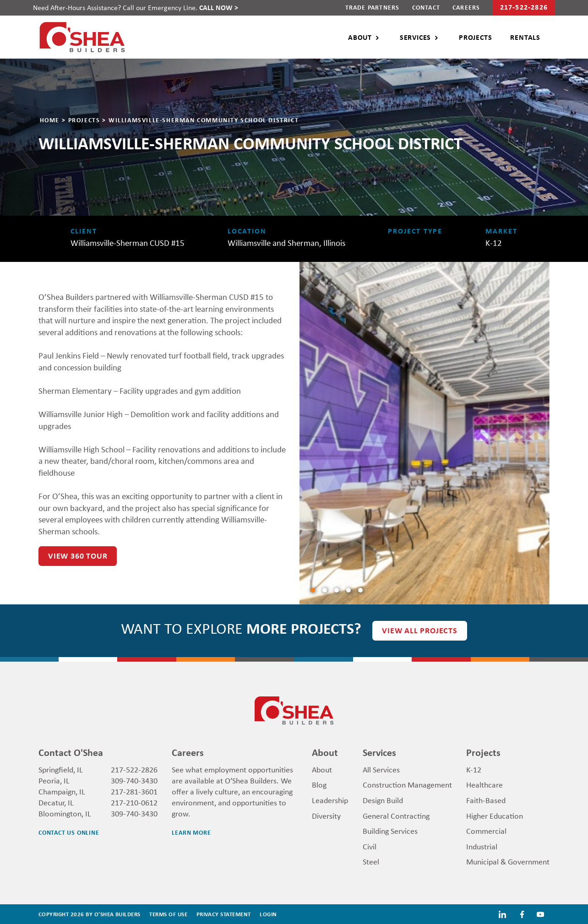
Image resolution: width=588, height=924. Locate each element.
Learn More (191, 832)
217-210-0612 (134, 802)
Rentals (525, 37)
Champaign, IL (62, 791)
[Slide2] (337, 590)
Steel (371, 861)
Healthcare (485, 784)
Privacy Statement (224, 914)
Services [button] (415, 37)
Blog (319, 784)
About (322, 769)
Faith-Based (486, 800)
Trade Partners (373, 7)
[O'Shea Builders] (82, 36)
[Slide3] (348, 590)
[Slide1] (325, 590)
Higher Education (495, 815)
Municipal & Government (508, 861)
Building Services (390, 831)
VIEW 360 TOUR (78, 556)
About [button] (360, 37)
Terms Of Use (168, 914)
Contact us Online (69, 832)
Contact (426, 7)
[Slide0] (313, 590)
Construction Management (407, 784)
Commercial (486, 831)
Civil (370, 846)
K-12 (474, 769)
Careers (466, 7)
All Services (381, 769)
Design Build (383, 800)
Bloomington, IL (65, 813)
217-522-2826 (134, 769)
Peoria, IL (54, 780)
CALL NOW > (219, 7)
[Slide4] (360, 590)
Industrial (482, 846)
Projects (475, 37)
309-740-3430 (134, 780)
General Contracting (396, 815)
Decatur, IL (56, 802)
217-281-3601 (134, 791)
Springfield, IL (61, 769)
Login (268, 914)
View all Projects (420, 630)
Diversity (326, 815)
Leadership (330, 800)
